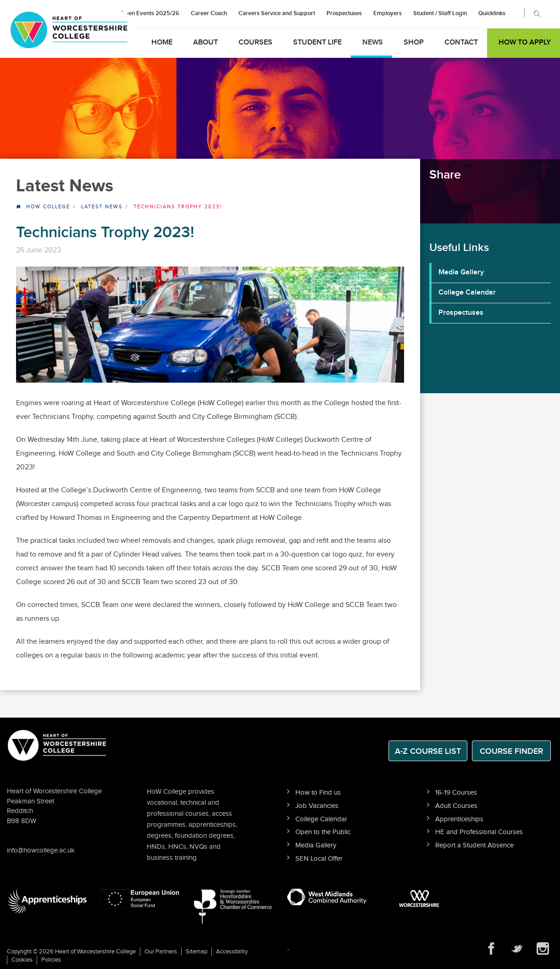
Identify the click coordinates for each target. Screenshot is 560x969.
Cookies (22, 960)
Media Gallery (461, 272)
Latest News (102, 207)
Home (162, 42)
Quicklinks (492, 13)
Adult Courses (456, 806)
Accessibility (232, 952)
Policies (51, 960)
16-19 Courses (456, 793)
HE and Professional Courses (479, 832)
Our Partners (161, 952)
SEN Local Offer (319, 859)
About (205, 42)
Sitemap (197, 952)
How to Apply (525, 42)
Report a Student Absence (474, 845)
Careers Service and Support (277, 13)
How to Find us (318, 793)
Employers (388, 13)
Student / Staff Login (440, 13)
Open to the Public (323, 832)
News (373, 42)
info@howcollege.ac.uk (41, 850)
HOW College (48, 207)
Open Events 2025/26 (150, 13)
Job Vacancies (317, 806)
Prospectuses (344, 13)
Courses (255, 42)
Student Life (317, 42)
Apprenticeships (459, 819)
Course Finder (511, 751)
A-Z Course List (428, 751)
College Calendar (467, 292)
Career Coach (209, 13)
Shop (414, 42)
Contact (461, 42)
